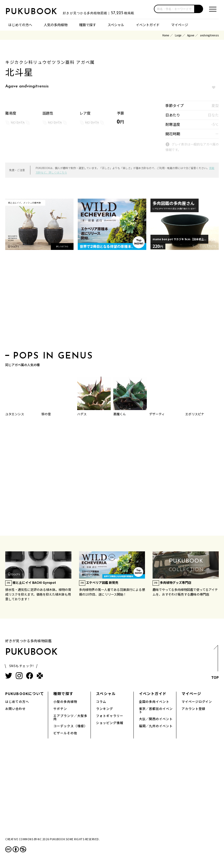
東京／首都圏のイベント (156, 710)
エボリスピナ (195, 414)
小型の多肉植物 (65, 701)
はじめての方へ (20, 25)
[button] (199, 9)
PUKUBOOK (31, 12)
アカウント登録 (194, 709)
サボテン (60, 709)
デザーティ (157, 414)
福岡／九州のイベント (156, 726)
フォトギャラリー (110, 716)
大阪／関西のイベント (156, 719)
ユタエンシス (15, 414)
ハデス (82, 414)
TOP (215, 663)
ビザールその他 (65, 733)
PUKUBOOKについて (25, 693)
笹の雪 (46, 414)
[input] (174, 9)
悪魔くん (120, 414)
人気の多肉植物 (56, 25)
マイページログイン (197, 701)
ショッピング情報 (110, 723)
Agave (191, 35)
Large (178, 35)
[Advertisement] (112, 302)
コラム (101, 701)
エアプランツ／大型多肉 (70, 717)
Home (166, 35)
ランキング (105, 709)
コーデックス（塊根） (70, 726)
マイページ (180, 25)
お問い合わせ (15, 709)
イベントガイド (148, 25)
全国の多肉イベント (154, 701)
